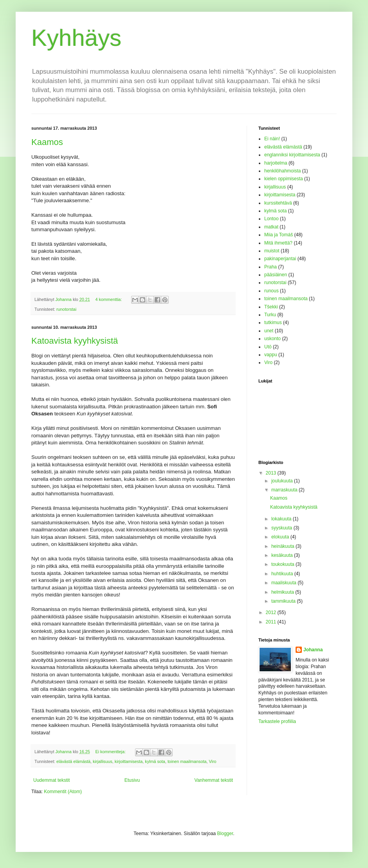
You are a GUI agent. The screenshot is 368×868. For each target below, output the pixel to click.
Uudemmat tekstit (51, 780)
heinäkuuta (283, 546)
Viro (213, 761)
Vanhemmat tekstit (214, 780)
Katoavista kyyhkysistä (75, 341)
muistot (272, 251)
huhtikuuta (283, 574)
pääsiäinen (276, 275)
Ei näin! (272, 139)
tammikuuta (284, 601)
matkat (271, 227)
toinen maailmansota (187, 761)
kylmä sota (155, 761)
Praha (271, 267)
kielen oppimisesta (284, 179)
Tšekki (271, 307)
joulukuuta (283, 481)
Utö (268, 347)
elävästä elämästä (73, 761)
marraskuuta (285, 490)
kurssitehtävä (278, 203)
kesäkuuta (283, 555)
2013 (272, 473)
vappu (271, 355)
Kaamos (47, 142)
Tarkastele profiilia (277, 721)
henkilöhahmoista (282, 171)
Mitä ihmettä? (278, 243)
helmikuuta (283, 592)
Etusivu (132, 780)
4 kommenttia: (109, 299)
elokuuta (281, 537)
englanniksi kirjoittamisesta (292, 155)
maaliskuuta (284, 583)
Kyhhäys (76, 38)
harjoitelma (276, 163)
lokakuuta (282, 519)
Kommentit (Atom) (63, 792)
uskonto (272, 339)
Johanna (313, 650)
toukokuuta (283, 564)
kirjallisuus (103, 761)
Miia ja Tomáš (279, 235)
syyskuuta (282, 528)
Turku (270, 315)
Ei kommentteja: (111, 752)
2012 (272, 612)
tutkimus (273, 323)
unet (269, 331)
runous (271, 291)
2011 (272, 622)
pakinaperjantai (280, 259)
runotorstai (66, 309)
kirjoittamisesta (129, 761)
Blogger (225, 834)
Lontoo (271, 219)
